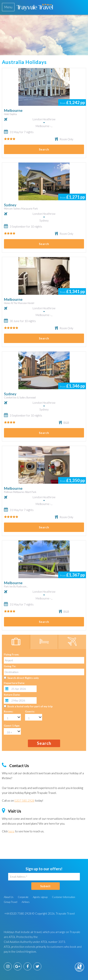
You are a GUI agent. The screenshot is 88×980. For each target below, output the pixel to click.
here (11, 831)
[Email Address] (44, 877)
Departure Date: (14, 683)
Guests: (30, 711)
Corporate (23, 897)
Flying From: (11, 654)
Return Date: (12, 695)
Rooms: (9, 711)
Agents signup (40, 897)
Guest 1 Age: (12, 726)
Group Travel (11, 902)
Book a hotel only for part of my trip (30, 706)
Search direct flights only (23, 678)
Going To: (10, 666)
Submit (45, 886)
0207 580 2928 (24, 800)
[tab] (8, 7)
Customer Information (64, 897)
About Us (9, 897)
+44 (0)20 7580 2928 (18, 913)
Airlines (26, 902)
